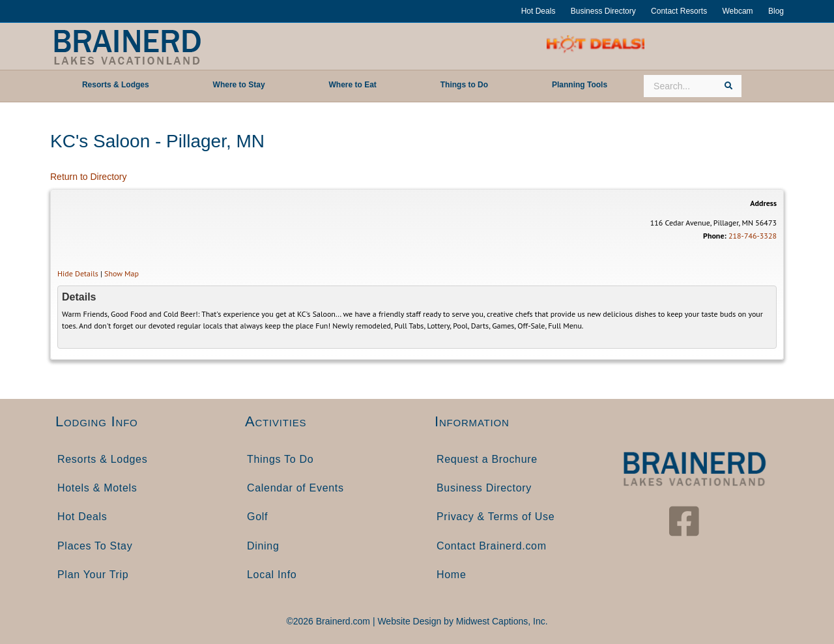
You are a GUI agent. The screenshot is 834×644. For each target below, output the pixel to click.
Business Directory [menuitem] (484, 488)
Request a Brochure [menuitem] (487, 459)
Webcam (737, 11)
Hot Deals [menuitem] (82, 517)
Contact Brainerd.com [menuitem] (492, 546)
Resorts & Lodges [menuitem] (102, 459)
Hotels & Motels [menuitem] (97, 488)
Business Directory (603, 11)
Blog (776, 11)
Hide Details (78, 273)
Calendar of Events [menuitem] (295, 488)
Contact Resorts (679, 11)
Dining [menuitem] (263, 546)
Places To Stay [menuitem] (95, 546)
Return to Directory (88, 177)
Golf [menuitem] (257, 517)
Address (763, 203)
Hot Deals (539, 11)
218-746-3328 (753, 236)
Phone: (715, 236)
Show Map (122, 273)
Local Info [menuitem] (272, 575)
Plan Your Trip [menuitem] (93, 575)
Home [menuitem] (451, 575)
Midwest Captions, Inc (501, 621)
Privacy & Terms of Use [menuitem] (496, 517)
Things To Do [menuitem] (280, 459)
